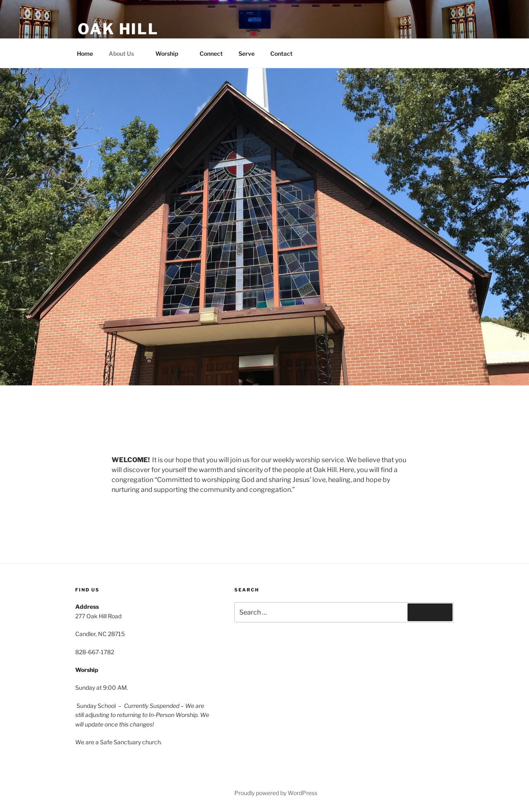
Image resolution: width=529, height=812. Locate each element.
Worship (171, 53)
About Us (125, 53)
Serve (247, 53)
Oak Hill (118, 29)
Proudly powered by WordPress (276, 793)
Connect (211, 53)
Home (85, 53)
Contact (281, 53)
